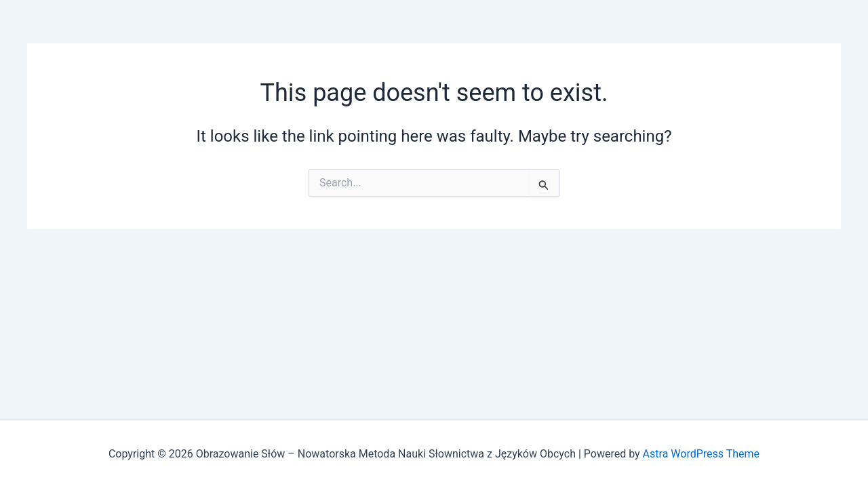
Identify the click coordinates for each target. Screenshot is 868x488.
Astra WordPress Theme (701, 454)
